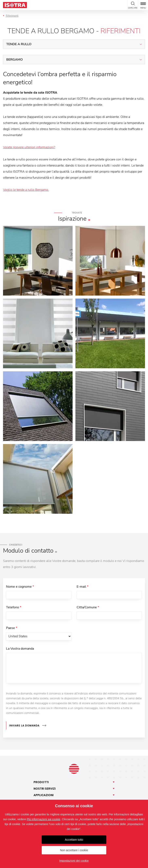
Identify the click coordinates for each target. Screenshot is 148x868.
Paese (12, 628)
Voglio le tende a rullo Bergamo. (26, 190)
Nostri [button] (45, 789)
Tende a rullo (19, 44)
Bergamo (14, 60)
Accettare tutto (74, 840)
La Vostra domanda (20, 649)
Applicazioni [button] (44, 795)
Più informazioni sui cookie (43, 819)
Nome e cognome (20, 587)
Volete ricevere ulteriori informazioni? (29, 147)
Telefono (14, 607)
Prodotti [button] (41, 782)
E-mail (82, 587)
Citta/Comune (88, 607)
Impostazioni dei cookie (74, 861)
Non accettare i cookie (74, 850)
